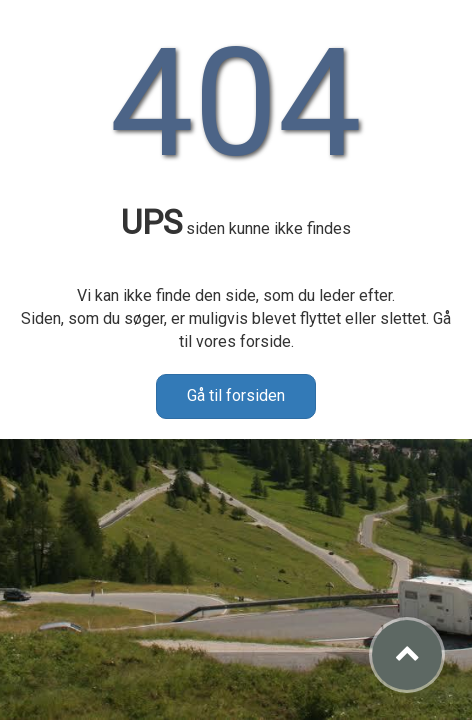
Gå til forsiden (236, 395)
